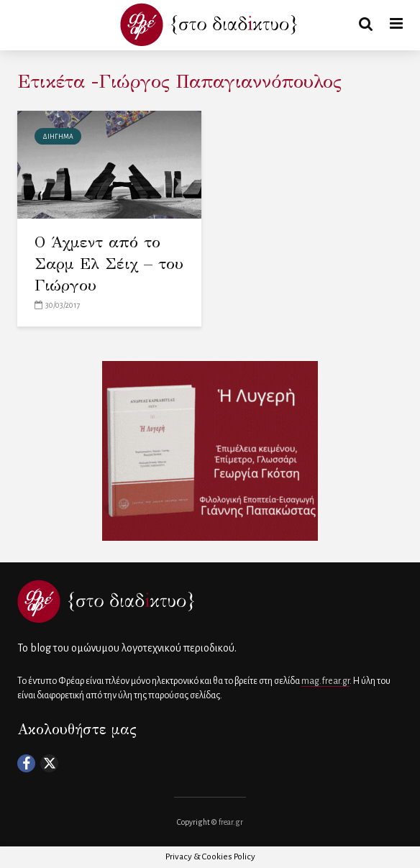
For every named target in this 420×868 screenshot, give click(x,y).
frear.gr (231, 822)
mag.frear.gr (325, 681)
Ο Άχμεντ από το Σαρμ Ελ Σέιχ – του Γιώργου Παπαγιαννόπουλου (109, 274)
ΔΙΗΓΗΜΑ (58, 137)
